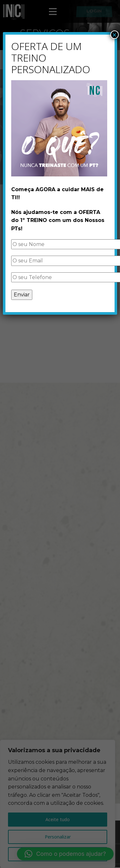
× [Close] (115, 35)
